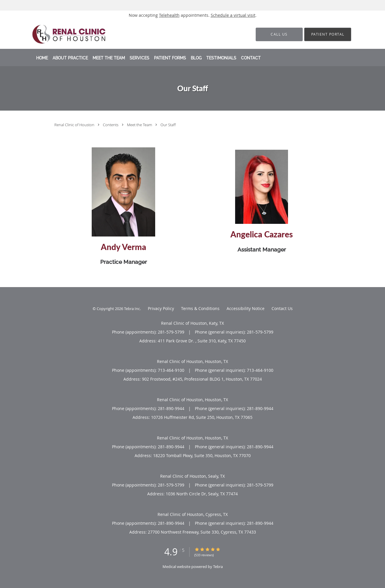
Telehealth (169, 15)
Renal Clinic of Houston (75, 125)
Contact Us (282, 308)
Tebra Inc (132, 309)
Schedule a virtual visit (233, 15)
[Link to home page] (69, 34)
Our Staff (168, 125)
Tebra (218, 567)
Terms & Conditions (200, 308)
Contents (111, 125)
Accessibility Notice (246, 308)
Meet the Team (140, 125)
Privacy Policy (161, 308)
